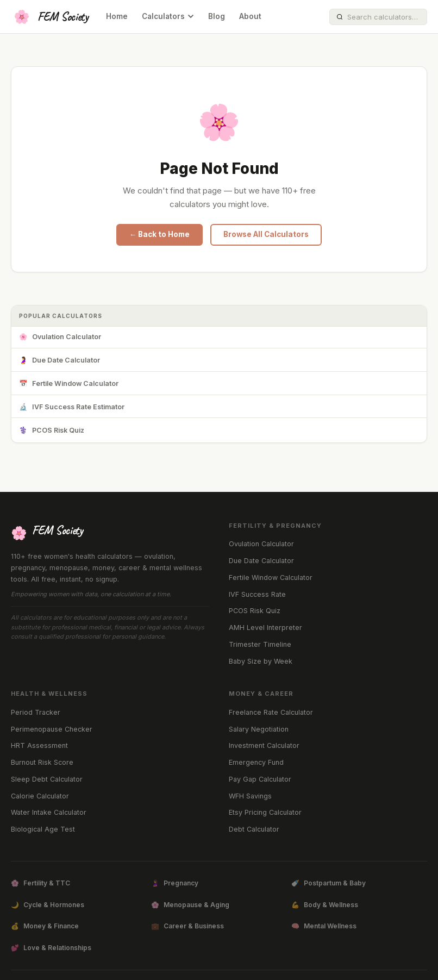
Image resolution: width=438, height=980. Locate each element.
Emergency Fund (256, 762)
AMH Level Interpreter (265, 628)
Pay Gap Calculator (260, 779)
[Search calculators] (384, 17)
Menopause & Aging (190, 905)
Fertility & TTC (40, 883)
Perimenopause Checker (52, 729)
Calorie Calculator (40, 796)
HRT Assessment (39, 745)
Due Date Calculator (60, 361)
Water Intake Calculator (49, 812)
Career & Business (187, 926)
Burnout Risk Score (42, 762)
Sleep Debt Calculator (47, 779)
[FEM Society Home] (50, 17)
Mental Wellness (324, 926)
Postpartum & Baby (328, 883)
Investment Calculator (264, 745)
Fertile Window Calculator (69, 384)
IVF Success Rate (257, 594)
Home (117, 16)
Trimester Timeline (260, 644)
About (250, 16)
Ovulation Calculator (60, 337)
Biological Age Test (43, 829)
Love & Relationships (51, 948)
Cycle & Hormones (48, 905)
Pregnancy (175, 883)
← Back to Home (160, 234)
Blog (217, 16)
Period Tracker (36, 712)
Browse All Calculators (266, 234)
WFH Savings (250, 796)
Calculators (168, 16)
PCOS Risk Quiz (52, 431)
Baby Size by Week (261, 661)
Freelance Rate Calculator (271, 712)
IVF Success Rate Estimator (72, 407)
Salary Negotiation (259, 729)
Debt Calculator (254, 829)
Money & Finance (45, 926)
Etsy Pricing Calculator (265, 812)
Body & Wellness (325, 905)
